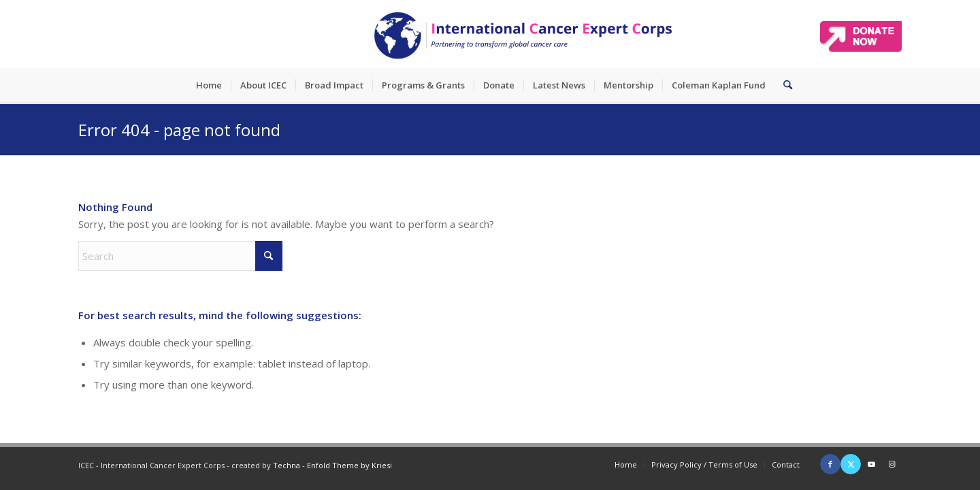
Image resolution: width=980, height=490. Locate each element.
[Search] (783, 85)
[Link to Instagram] (892, 464)
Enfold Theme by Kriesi (349, 465)
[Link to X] (851, 464)
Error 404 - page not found (179, 130)
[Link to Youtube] (871, 464)
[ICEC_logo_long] (524, 34)
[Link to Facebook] (830, 464)
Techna (287, 465)
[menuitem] (209, 85)
